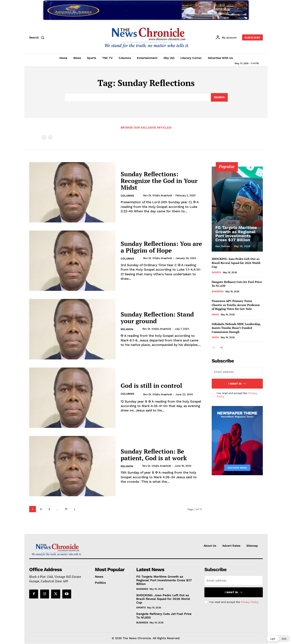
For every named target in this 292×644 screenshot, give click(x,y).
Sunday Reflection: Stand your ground (157, 318)
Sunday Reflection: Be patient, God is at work (154, 455)
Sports (216, 272)
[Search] (219, 97)
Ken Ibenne (223, 246)
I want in (237, 384)
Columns (127, 196)
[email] (237, 372)
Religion (127, 329)
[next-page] (75, 509)
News (215, 315)
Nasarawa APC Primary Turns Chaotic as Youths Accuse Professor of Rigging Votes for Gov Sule (236, 305)
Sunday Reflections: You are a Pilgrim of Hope (161, 247)
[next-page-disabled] (50, 137)
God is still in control (151, 386)
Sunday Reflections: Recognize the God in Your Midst (159, 181)
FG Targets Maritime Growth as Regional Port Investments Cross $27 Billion (236, 234)
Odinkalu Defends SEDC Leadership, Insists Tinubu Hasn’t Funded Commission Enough (236, 328)
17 (66, 509)
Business (218, 291)
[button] (38, 37)
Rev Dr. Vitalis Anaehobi (158, 195)
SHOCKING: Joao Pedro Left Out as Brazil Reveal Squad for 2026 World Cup (236, 263)
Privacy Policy (249, 602)
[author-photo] (140, 195)
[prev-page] (44, 137)
